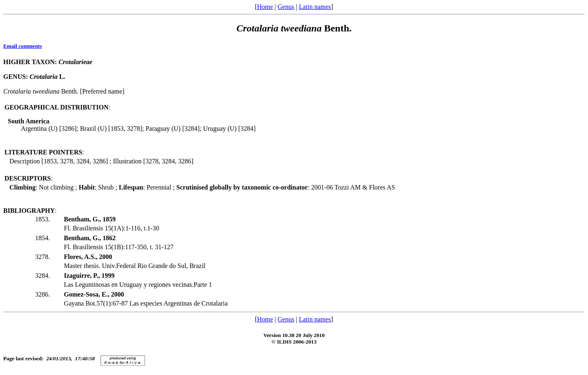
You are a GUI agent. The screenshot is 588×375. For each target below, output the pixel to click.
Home (265, 7)
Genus (286, 7)
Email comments (23, 46)
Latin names (315, 7)
